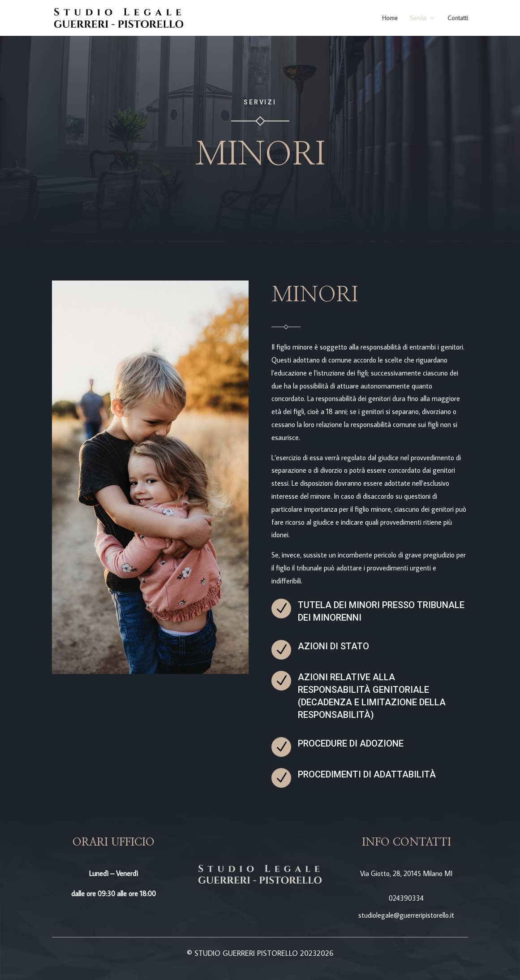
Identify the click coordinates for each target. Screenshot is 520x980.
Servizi (418, 18)
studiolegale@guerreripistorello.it (406, 915)
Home (390, 18)
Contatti (458, 18)
